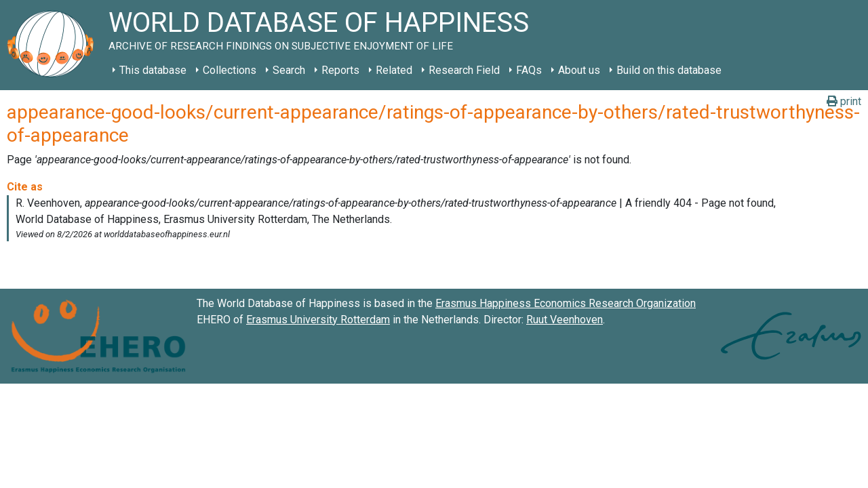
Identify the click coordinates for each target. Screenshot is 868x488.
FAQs (529, 70)
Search (289, 70)
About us (579, 70)
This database (153, 70)
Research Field (464, 70)
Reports (340, 70)
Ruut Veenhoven (565, 320)
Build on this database (669, 70)
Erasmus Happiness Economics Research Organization (566, 303)
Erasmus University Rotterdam (318, 320)
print (844, 101)
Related (394, 70)
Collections (230, 70)
